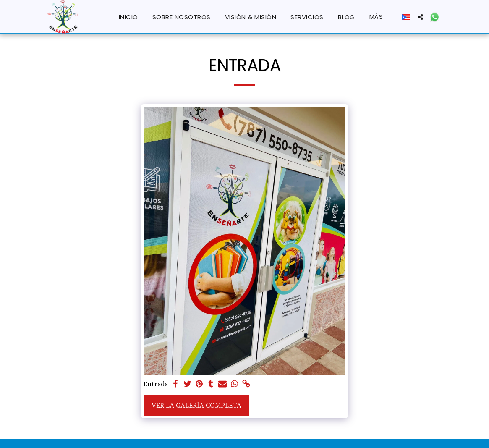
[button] (420, 17)
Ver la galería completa (196, 405)
